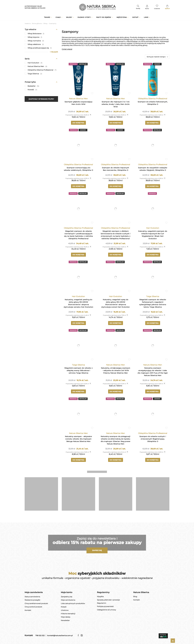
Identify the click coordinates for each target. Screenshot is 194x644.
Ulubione (65, 610)
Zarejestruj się (67, 597)
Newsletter (65, 620)
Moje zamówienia (68, 600)
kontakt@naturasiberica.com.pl (60, 635)
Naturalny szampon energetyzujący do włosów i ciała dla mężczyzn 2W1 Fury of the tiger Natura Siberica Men (153, 372)
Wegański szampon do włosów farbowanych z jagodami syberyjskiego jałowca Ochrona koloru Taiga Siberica (153, 303)
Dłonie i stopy (84, 17)
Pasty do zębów (104, 17)
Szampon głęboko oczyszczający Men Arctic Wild (79, 103)
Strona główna (37, 24)
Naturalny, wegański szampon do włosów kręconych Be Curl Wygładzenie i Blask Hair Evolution (153, 235)
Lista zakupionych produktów (73, 603)
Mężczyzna (122, 17)
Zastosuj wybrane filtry (41, 99)
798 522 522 (40, 635)
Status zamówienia (32, 597)
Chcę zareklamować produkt (36, 603)
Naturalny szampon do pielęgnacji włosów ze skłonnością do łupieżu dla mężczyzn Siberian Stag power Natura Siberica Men (116, 440)
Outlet (135, 17)
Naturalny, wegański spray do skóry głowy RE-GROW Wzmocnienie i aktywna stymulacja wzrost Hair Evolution (116, 303)
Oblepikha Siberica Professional (153, 99)
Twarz (47, 17)
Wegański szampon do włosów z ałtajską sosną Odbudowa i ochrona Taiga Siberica (78, 370)
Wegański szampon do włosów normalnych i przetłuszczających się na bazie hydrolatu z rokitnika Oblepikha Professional (78, 235)
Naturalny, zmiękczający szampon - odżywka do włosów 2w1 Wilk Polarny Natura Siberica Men (116, 370)
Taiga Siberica (153, 296)
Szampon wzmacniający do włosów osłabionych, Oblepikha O (78, 169)
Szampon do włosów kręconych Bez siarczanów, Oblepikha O (115, 169)
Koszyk (64, 607)
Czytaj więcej (67, 49)
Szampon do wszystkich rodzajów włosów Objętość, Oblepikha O (153, 169)
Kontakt (28, 610)
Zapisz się (97, 550)
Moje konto (67, 592)
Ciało (58, 17)
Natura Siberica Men (78, 99)
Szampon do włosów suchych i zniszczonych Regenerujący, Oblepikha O (153, 439)
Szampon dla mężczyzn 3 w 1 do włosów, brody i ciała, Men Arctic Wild (116, 104)
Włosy (69, 17)
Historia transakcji (68, 614)
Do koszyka (78, 123)
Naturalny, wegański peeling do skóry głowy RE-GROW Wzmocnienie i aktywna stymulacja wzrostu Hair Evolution (79, 303)
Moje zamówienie (34, 592)
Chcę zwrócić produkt (33, 607)
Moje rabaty (66, 617)
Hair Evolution (153, 228)
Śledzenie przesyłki (32, 600)
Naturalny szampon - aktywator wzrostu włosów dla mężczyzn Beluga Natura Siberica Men (79, 439)
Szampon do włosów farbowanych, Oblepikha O (153, 103)
